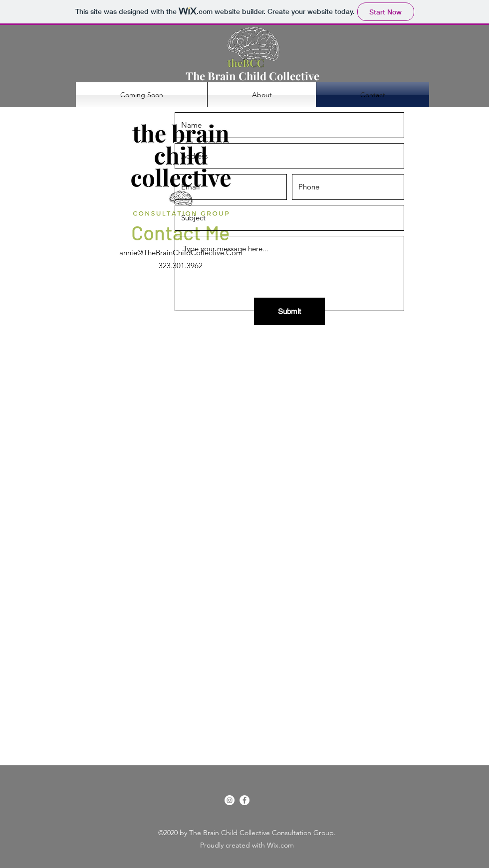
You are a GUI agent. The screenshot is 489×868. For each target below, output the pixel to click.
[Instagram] (230, 800)
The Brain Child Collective (252, 76)
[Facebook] (244, 800)
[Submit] (289, 311)
